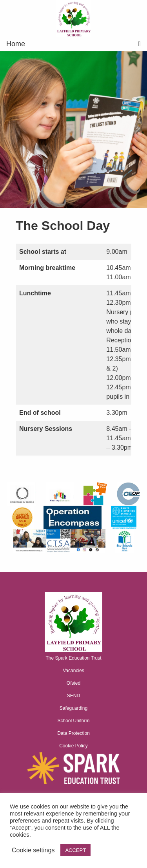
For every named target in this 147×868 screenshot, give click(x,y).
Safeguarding (73, 708)
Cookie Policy (73, 746)
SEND (73, 696)
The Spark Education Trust (73, 658)
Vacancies (73, 671)
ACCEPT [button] (75, 850)
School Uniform (73, 721)
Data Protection (73, 733)
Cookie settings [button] (33, 850)
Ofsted (73, 683)
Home (16, 44)
